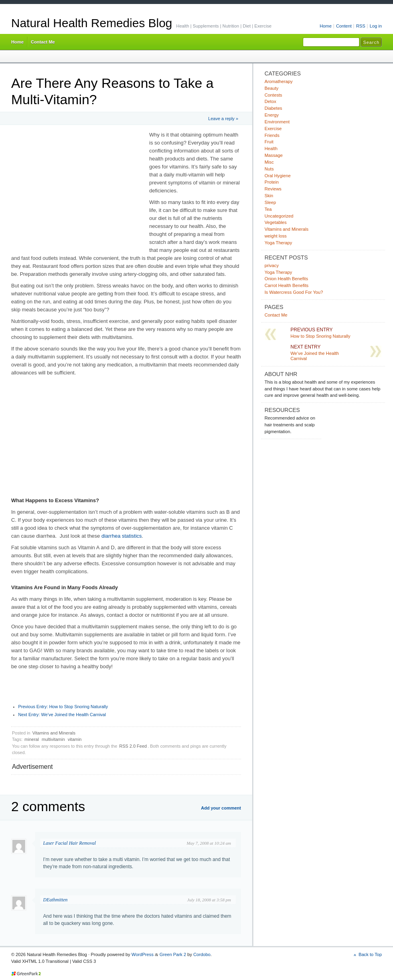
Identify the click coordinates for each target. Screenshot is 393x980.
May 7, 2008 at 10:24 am (209, 843)
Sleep (270, 202)
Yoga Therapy (278, 243)
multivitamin (53, 739)
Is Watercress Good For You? (294, 292)
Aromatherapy (278, 81)
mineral (32, 739)
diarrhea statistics (121, 536)
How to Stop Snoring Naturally (63, 707)
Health (271, 148)
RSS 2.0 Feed (133, 746)
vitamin (75, 739)
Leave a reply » (223, 119)
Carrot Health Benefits (286, 285)
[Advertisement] (78, 191)
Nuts (269, 169)
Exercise (273, 129)
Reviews (273, 189)
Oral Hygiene (277, 176)
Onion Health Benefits (286, 279)
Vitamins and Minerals (54, 733)
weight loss (275, 236)
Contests (273, 95)
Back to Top (370, 954)
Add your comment (221, 808)
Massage (274, 155)
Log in (376, 26)
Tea (268, 209)
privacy (272, 265)
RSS (360, 26)
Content (344, 26)
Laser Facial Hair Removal (69, 843)
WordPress (143, 954)
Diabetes (273, 108)
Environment (277, 122)
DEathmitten (55, 900)
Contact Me (43, 42)
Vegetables (275, 222)
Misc (269, 162)
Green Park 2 (173, 954)
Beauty (272, 88)
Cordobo (202, 954)
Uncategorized (279, 216)
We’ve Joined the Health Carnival (62, 715)
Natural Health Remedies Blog (92, 23)
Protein (272, 182)
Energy (272, 115)
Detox (270, 101)
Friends (272, 135)
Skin (269, 196)
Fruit (269, 142)
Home (326, 26)
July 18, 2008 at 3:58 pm (209, 900)
